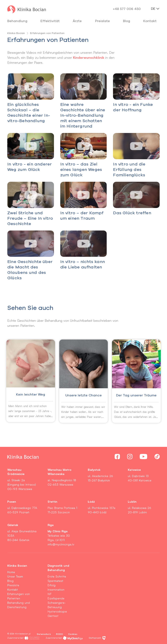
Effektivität (50, 21)
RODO (60, 634)
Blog (127, 21)
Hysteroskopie (57, 611)
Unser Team (15, 576)
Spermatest (55, 581)
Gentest (53, 616)
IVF (50, 594)
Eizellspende (56, 598)
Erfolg (51, 585)
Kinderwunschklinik (89, 57)
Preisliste (13, 585)
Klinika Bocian (16, 33)
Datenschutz (44, 634)
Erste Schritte (57, 576)
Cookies (73, 634)
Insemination (56, 589)
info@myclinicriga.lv (61, 544)
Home (11, 572)
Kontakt (13, 589)
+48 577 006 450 (127, 9)
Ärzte (77, 21)
